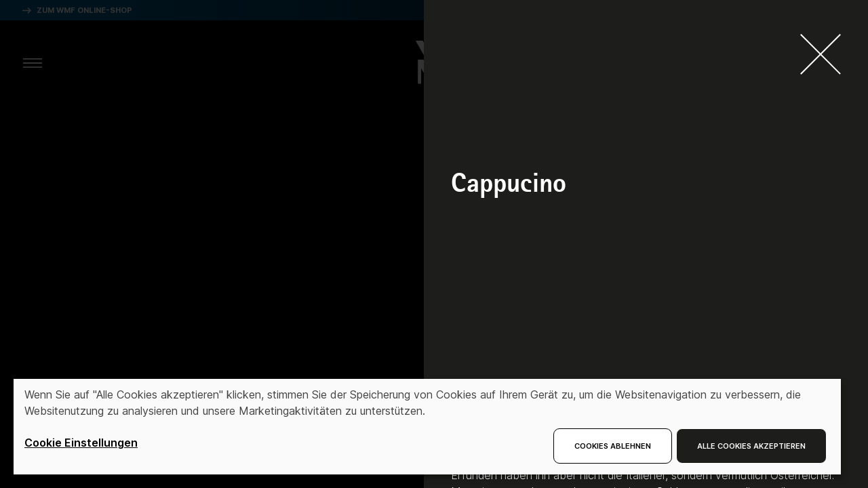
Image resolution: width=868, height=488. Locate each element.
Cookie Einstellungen (81, 443)
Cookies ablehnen (613, 446)
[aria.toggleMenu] (33, 62)
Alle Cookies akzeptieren (751, 446)
